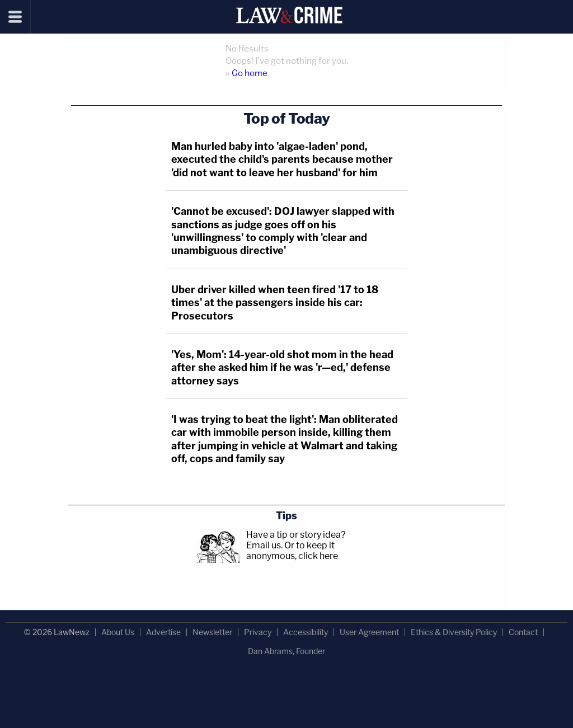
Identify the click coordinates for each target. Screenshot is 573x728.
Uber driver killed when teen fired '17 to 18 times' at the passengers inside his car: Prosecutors (275, 303)
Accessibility (306, 632)
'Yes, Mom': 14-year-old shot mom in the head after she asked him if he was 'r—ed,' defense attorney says (282, 368)
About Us (118, 632)
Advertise (163, 632)
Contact (523, 632)
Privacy (258, 632)
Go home (250, 73)
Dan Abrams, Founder (286, 651)
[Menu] (15, 17)
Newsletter (212, 632)
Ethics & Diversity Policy (454, 632)
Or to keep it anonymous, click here (292, 551)
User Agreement (369, 632)
